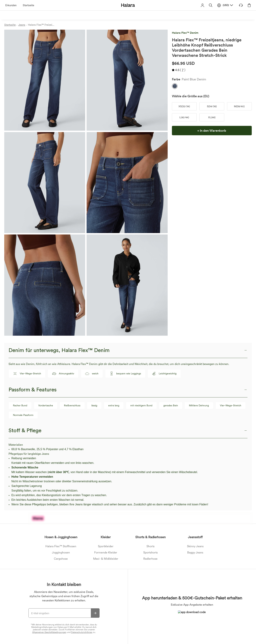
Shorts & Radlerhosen (150, 537)
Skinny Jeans (195, 546)
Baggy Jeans (195, 552)
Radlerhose (150, 559)
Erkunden (11, 5)
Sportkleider (106, 546)
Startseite (28, 5)
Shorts (150, 546)
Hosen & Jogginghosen (61, 537)
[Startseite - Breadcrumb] (11, 25)
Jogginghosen (61, 552)
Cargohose (61, 559)
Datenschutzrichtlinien (82, 632)
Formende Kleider (106, 552)
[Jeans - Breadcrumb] (23, 25)
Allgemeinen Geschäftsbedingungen (49, 632)
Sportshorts (150, 552)
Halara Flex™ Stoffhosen (61, 546)
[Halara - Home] (128, 5)
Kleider (106, 537)
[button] (211, 5)
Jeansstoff (195, 537)
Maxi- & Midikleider (106, 559)
